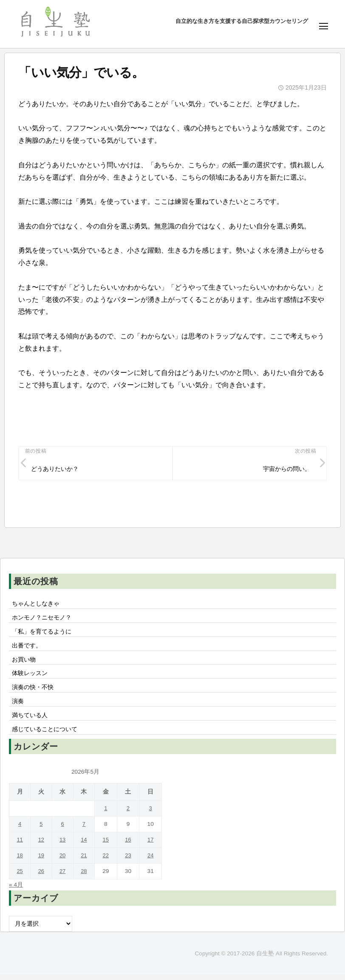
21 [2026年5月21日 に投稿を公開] (85, 861)
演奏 (18, 706)
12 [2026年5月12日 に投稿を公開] (42, 846)
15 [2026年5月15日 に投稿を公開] (107, 846)
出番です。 (27, 648)
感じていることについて (45, 735)
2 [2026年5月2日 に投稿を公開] (129, 814)
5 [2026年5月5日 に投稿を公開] (42, 830)
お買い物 (24, 662)
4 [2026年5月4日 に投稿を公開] (20, 830)
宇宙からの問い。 (286, 470)
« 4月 (16, 890)
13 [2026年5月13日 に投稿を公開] (64, 846)
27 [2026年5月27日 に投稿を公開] (64, 877)
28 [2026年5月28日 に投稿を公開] (85, 877)
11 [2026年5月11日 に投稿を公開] (20, 846)
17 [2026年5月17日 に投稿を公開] (151, 846)
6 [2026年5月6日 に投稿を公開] (64, 830)
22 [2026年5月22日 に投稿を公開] (107, 861)
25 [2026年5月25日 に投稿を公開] (20, 877)
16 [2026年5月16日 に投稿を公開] (129, 846)
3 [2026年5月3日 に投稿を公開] (151, 814)
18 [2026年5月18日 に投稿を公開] (20, 861)
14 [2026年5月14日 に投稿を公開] (85, 846)
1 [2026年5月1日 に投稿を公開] (107, 814)
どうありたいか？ (55, 470)
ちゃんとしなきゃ (36, 605)
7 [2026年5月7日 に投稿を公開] (85, 830)
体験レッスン (30, 677)
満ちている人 (30, 721)
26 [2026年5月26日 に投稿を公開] (42, 877)
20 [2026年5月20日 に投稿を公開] (64, 861)
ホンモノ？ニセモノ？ (42, 619)
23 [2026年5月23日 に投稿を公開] (129, 861)
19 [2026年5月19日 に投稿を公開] (42, 861)
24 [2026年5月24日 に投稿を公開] (151, 861)
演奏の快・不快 (33, 692)
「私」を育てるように (42, 634)
